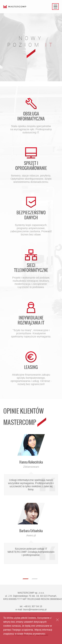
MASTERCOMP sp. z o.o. (31, 593)
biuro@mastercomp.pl (35, 610)
